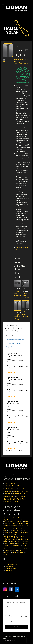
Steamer (6, 551)
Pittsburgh (7, 545)
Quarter (19, 547)
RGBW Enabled (21, 496)
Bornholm (13, 523)
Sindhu (20, 549)
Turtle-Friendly (22, 499)
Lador (24, 531)
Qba (5, 547)
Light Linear (14, 534)
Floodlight (7, 491)
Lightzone (7, 540)
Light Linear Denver (10, 536)
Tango (13, 551)
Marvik (21, 540)
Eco (27, 525)
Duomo (21, 525)
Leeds (16, 532)
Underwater (8, 502)
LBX (11, 532)
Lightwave (23, 538)
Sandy (6, 549)
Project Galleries (11, 564)
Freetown (19, 527)
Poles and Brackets (19, 494)
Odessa (12, 543)
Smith (26, 549)
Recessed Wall (9, 496)
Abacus (6, 518)
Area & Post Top (9, 483)
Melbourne (13, 541)
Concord (14, 525)
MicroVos (25, 491)
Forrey (6, 527)
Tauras (19, 551)
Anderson (21, 518)
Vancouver (7, 552)
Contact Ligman (11, 568)
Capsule (20, 523)
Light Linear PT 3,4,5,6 (17, 317)
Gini (5, 529)
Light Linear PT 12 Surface (25, 295)
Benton (26, 522)
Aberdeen (13, 518)
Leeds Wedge (24, 532)
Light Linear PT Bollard (25, 314)
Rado (25, 547)
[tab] (13, 336)
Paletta (18, 543)
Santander (13, 549)
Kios (13, 531)
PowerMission (16, 545)
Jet (9, 531)
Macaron (14, 540)
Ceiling (21, 486)
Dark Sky (21, 488)
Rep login (9, 570)
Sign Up (16, 627)
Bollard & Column (10, 486)
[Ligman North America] (16, 8)
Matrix (6, 541)
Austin (13, 522)
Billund (6, 523)
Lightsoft (15, 538)
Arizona (14, 520)
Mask (27, 540)
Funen (26, 527)
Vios (26, 552)
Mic (19, 541)
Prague (25, 545)
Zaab (5, 554)
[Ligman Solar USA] (16, 28)
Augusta (6, 522)
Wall (16, 502)
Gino (10, 529)
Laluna (6, 532)
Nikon (6, 543)
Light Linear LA (22, 536)
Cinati (26, 523)
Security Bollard (9, 499)
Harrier (23, 529)
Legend (6, 534)
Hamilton (16, 529)
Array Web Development (12, 640)
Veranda (20, 552)
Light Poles (7, 538)
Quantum (11, 547)
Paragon (25, 543)
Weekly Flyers (11, 566)
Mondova (25, 541)
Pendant (7, 494)
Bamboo (19, 522)
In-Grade (16, 491)
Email (7, 606)
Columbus (7, 525)
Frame (12, 527)
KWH (18, 531)
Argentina (7, 520)
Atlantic (20, 520)
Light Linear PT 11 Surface (17, 293)
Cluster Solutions (10, 488)
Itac (5, 531)
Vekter (14, 552)
